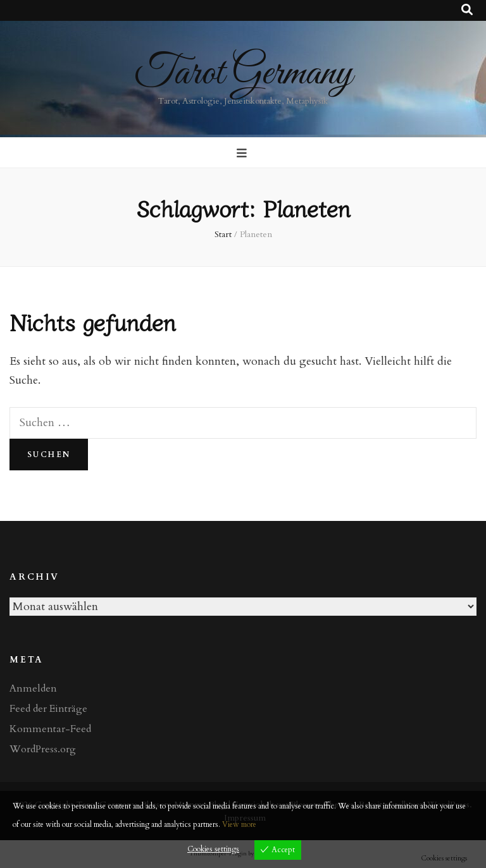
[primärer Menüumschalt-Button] (243, 154)
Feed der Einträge (48, 709)
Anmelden (33, 688)
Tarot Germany (243, 74)
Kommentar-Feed (50, 729)
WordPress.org (43, 749)
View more (239, 824)
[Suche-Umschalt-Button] (467, 10)
